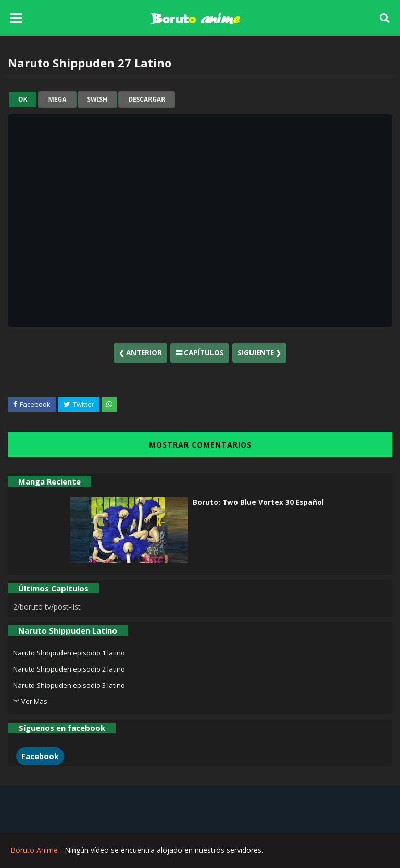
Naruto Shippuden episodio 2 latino (69, 669)
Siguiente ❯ (259, 353)
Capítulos (200, 353)
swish (98, 100)
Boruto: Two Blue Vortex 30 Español (258, 502)
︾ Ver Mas (30, 701)
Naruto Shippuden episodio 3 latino (69, 685)
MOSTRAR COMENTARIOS (200, 445)
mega (57, 100)
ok (23, 100)
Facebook (40, 756)
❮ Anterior (140, 353)
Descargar (147, 100)
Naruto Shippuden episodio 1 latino (69, 653)
